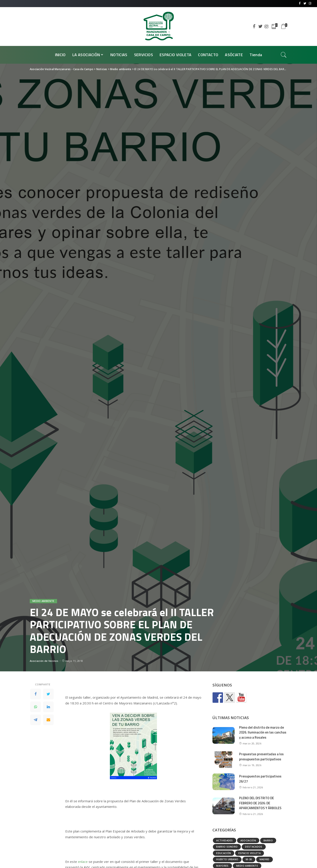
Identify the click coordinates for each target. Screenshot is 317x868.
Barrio (268, 840)
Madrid (264, 859)
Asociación (248, 840)
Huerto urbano (227, 859)
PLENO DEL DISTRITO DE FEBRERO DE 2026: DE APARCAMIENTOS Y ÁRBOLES (261, 803)
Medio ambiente (43, 601)
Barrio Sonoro (227, 847)
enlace (83, 862)
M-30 (249, 859)
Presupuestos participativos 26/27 (260, 779)
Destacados (254, 847)
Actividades (225, 840)
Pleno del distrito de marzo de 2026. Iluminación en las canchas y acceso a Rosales (263, 732)
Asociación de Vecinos (44, 661)
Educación (224, 853)
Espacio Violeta (250, 853)
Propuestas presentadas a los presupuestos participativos (261, 757)
